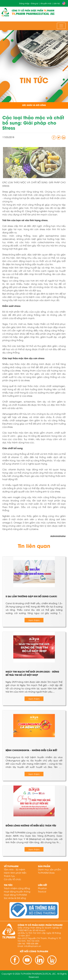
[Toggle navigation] (61, 26)
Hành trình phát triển (15, 873)
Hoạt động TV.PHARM (15, 895)
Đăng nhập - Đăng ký (29, 3)
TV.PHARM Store (46, 873)
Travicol (42, 891)
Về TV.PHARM (11, 866)
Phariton (42, 888)
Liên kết (43, 885)
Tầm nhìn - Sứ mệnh (15, 869)
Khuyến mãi (46, 3)
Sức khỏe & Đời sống (15, 898)
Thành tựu (9, 876)
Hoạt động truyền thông (17, 891)
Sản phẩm (44, 866)
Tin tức (8, 885)
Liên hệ (57, 3)
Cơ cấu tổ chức (13, 879)
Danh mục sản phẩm (49, 869)
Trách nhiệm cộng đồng (17, 888)
